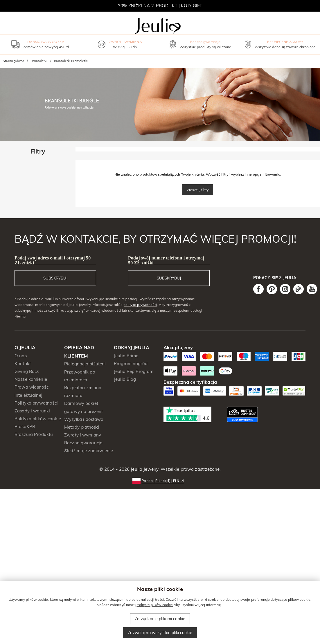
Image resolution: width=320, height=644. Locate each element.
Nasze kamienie (31, 379)
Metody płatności (82, 427)
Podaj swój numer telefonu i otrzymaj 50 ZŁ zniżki (166, 260)
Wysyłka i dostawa (84, 419)
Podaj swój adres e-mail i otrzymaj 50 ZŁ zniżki (53, 260)
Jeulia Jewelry (144, 469)
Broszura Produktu (34, 434)
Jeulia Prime (126, 356)
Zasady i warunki (32, 411)
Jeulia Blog (125, 379)
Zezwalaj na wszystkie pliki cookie (160, 633)
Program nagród (131, 364)
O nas (21, 356)
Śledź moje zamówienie (89, 451)
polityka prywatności (140, 305)
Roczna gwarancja (83, 443)
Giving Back (27, 371)
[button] (160, 480)
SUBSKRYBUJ (55, 278)
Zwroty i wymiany (83, 435)
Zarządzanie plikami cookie (160, 619)
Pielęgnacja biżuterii (85, 364)
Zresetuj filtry (198, 190)
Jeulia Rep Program (134, 371)
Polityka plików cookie (38, 419)
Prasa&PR (25, 426)
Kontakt (23, 364)
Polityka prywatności (36, 403)
